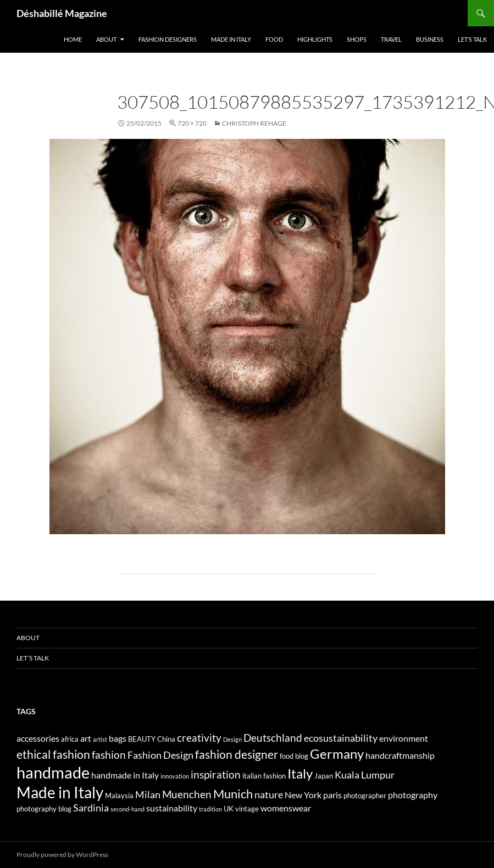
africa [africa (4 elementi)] (70, 739)
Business (430, 39)
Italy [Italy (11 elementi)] (300, 773)
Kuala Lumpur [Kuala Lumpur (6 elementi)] (365, 775)
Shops (357, 39)
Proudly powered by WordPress (62, 855)
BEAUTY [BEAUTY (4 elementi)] (142, 739)
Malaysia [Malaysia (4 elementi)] (119, 796)
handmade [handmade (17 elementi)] (53, 772)
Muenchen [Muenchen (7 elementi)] (187, 794)
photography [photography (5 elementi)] (413, 795)
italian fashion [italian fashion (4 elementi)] (264, 776)
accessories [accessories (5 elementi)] (38, 738)
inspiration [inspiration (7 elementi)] (216, 774)
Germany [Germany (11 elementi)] (337, 754)
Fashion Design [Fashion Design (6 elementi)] (160, 755)
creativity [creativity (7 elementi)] (199, 738)
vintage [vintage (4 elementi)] (247, 809)
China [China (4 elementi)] (166, 739)
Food (274, 39)
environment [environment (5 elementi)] (404, 738)
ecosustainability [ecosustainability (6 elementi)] (341, 738)
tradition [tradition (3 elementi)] (210, 809)
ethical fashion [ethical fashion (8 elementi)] (53, 754)
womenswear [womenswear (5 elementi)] (286, 808)
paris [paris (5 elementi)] (332, 795)
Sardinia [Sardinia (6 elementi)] (91, 808)
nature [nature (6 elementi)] (269, 795)
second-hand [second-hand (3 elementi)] (127, 809)
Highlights (315, 39)
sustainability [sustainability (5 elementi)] (172, 808)
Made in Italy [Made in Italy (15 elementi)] (60, 793)
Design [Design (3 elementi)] (232, 739)
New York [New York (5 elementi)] (303, 795)
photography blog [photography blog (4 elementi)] (44, 809)
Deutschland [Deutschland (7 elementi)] (273, 738)
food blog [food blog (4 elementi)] (294, 756)
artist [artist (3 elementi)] (100, 739)
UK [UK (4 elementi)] (229, 809)
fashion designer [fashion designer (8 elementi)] (237, 754)
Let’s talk (472, 39)
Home (73, 39)
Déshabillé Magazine (62, 13)
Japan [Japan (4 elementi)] (324, 776)
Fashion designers (168, 39)
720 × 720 (192, 123)
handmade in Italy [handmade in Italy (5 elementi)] (125, 775)
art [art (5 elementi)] (86, 738)
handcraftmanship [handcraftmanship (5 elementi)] (400, 755)
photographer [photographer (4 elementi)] (365, 796)
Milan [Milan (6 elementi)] (148, 795)
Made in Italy (231, 39)
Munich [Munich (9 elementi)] (233, 794)
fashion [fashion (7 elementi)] (109, 755)
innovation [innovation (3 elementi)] (175, 776)
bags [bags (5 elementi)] (118, 738)
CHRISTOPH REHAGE (254, 123)
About (106, 39)
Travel (391, 39)
